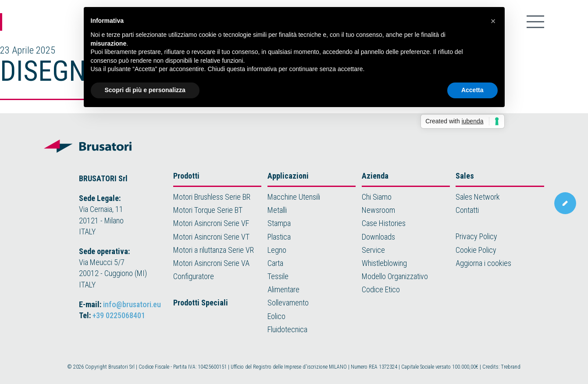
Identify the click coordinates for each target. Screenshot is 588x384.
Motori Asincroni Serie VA (211, 263)
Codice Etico (381, 289)
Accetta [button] (472, 90)
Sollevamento (288, 303)
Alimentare (283, 289)
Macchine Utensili (294, 197)
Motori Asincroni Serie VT (211, 237)
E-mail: (120, 304)
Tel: (112, 315)
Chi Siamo (377, 197)
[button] (493, 21)
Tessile (278, 276)
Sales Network (478, 197)
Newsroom (378, 210)
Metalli (277, 210)
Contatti (467, 210)
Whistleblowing (384, 263)
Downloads (378, 237)
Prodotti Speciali (201, 303)
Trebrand (511, 367)
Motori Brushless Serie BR (212, 197)
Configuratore (194, 276)
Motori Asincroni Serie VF (211, 223)
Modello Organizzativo (395, 276)
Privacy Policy (476, 236)
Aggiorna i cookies (483, 263)
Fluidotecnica (287, 329)
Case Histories (384, 223)
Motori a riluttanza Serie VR (214, 250)
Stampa (279, 223)
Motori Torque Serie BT (208, 210)
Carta (275, 263)
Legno (277, 250)
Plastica (279, 237)
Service (373, 250)
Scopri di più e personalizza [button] (145, 90)
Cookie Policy (476, 250)
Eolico (276, 316)
